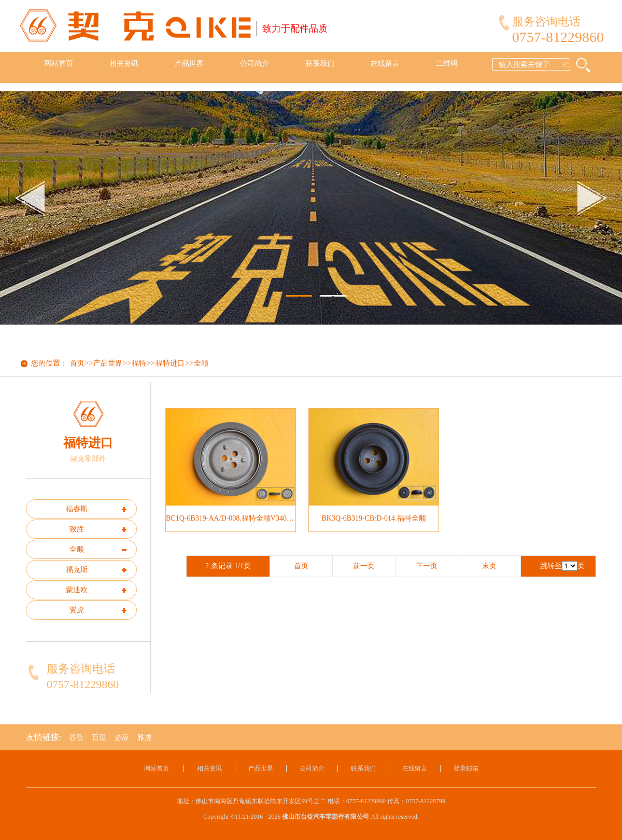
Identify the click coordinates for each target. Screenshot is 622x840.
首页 (77, 363)
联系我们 (320, 64)
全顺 (201, 363)
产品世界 (189, 64)
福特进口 (170, 363)
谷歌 (76, 738)
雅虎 (145, 738)
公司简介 (255, 64)
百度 (99, 738)
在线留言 (385, 64)
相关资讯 (124, 64)
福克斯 (77, 570)
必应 (122, 738)
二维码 (447, 64)
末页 (489, 566)
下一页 (427, 566)
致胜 (77, 529)
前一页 (364, 566)
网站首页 (59, 64)
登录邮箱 (466, 768)
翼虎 (77, 610)
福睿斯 (77, 509)
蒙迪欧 (77, 590)
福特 (139, 363)
